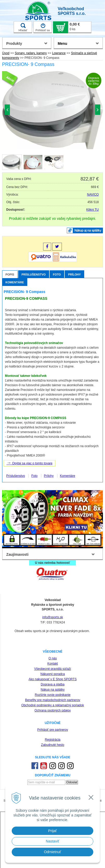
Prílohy (74, 274)
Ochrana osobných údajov (53, 710)
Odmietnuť (52, 852)
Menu (63, 43)
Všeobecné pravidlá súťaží (53, 669)
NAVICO (93, 195)
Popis (10, 274)
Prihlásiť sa (43, 27)
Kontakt (53, 664)
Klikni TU (93, 210)
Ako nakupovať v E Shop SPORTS (53, 679)
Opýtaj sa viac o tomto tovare (29, 463)
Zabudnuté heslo (53, 745)
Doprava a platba (53, 684)
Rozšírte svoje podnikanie (53, 695)
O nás (52, 658)
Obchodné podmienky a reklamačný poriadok (53, 705)
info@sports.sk (53, 617)
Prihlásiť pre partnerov (53, 730)
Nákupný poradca (52, 674)
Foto (57, 274)
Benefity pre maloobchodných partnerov (52, 700)
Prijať (52, 831)
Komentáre (15, 282)
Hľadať (23, 27)
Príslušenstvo (34, 274)
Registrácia (52, 740)
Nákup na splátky (52, 690)
